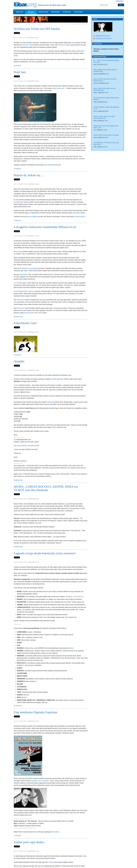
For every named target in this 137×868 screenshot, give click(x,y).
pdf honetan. (55, 763)
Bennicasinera (29, 313)
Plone (98, 862)
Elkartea (67, 12)
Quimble (54, 365)
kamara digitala (32, 216)
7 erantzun (17, 766)
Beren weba (18, 251)
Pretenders (24, 274)
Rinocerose (20, 308)
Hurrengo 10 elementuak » (80, 852)
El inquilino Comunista (27, 268)
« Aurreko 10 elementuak (21, 852)
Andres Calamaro (28, 291)
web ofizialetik (49, 165)
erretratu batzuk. (80, 216)
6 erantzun (17, 341)
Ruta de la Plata (28, 45)
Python (105, 862)
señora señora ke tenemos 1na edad (106, 135)
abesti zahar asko (58, 88)
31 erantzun (18, 692)
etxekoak (49, 388)
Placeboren (20, 300)
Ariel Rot (17, 291)
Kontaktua (118, 866)
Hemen (51, 793)
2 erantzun (17, 220)
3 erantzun (17, 66)
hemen (71, 634)
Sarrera (20, 12)
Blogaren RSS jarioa (103, 36)
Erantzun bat (18, 316)
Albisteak (55, 12)
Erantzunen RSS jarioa (104, 38)
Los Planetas (18, 283)
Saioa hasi (119, 1)
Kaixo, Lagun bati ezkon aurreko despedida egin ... (105, 89)
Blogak (31, 12)
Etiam (95, 19)
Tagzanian (44, 51)
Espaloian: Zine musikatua (40, 729)
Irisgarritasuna (107, 866)
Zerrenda (78, 12)
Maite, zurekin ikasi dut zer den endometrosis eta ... (104, 117)
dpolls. (62, 365)
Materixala (43, 12)
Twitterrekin (80, 51)
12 (46, 852)
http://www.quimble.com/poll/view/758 (27, 432)
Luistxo (16, 371)
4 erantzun (17, 169)
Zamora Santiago (64, 45)
